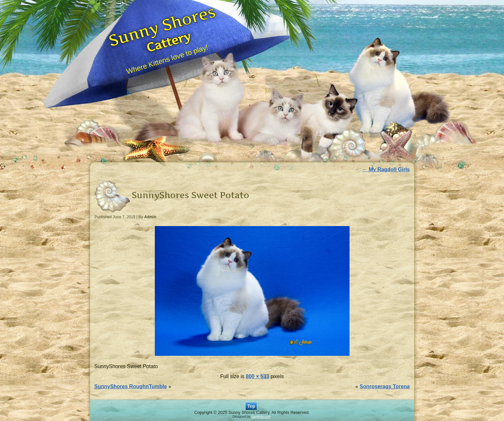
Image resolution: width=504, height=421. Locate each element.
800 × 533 (258, 376)
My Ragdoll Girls (386, 169)
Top (251, 406)
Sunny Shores (162, 26)
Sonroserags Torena (385, 386)
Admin (150, 217)
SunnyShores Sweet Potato (191, 195)
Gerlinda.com (261, 417)
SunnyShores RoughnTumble (131, 386)
